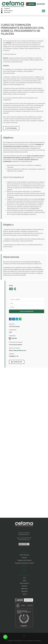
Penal (24, 580)
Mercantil (24, 591)
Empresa (24, 586)
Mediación (24, 589)
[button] (43, 11)
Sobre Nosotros (24, 555)
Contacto (24, 571)
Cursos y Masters (24, 575)
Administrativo (24, 583)
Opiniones (24, 566)
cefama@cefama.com (19, 350)
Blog (24, 568)
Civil (24, 578)
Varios (24, 594)
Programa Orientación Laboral (24, 563)
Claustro (24, 558)
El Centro (24, 552)
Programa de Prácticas (24, 560)
